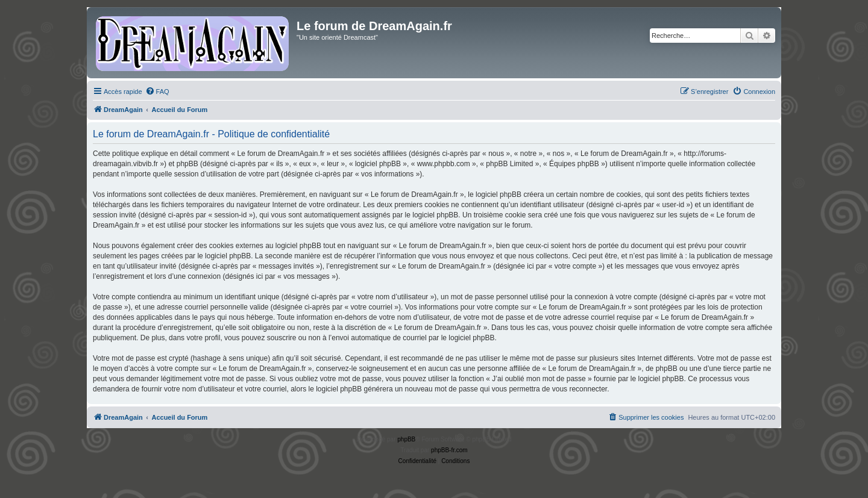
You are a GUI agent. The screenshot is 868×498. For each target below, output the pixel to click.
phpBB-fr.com (449, 450)
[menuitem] (157, 92)
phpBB (406, 439)
